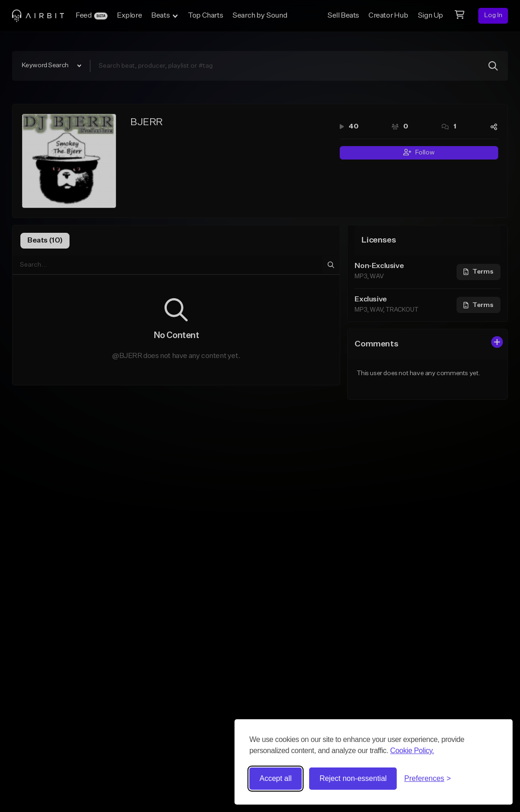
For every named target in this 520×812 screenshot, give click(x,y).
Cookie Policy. (412, 751)
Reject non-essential (353, 778)
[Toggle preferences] (428, 779)
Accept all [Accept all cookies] (276, 778)
